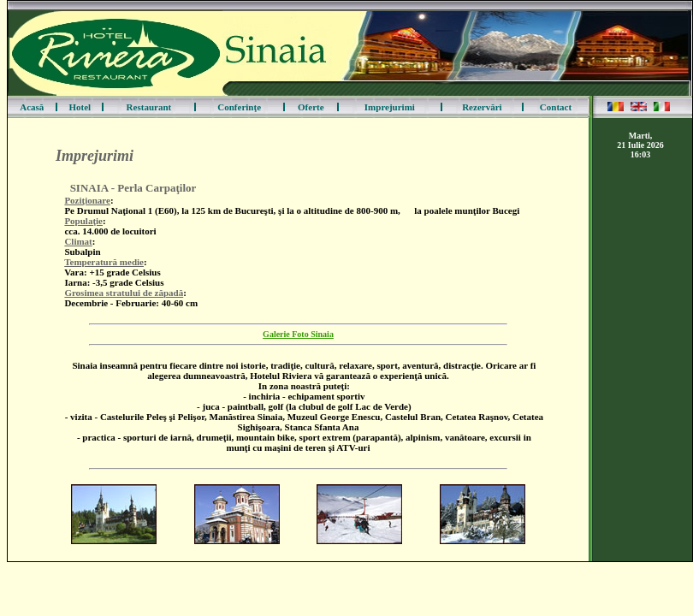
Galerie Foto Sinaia (298, 334)
